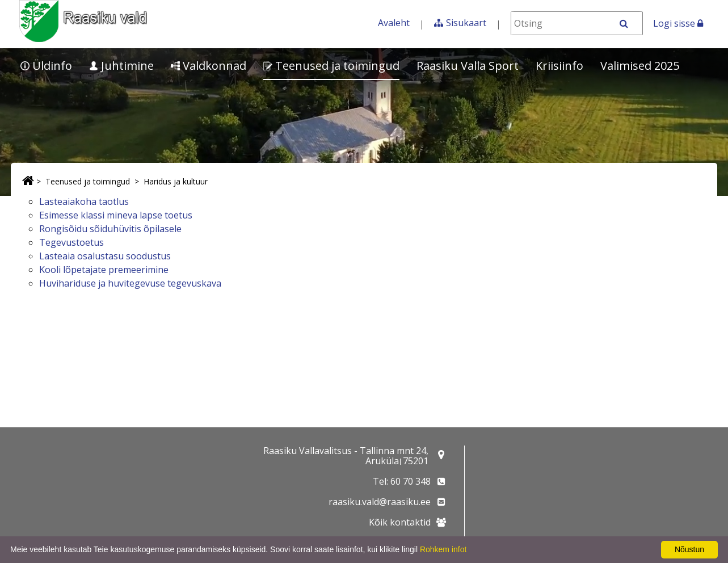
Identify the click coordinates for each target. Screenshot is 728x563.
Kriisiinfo (559, 66)
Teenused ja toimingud (331, 66)
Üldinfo (46, 66)
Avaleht (394, 23)
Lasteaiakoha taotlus (84, 201)
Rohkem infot (443, 549)
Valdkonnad (209, 66)
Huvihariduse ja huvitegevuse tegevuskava (130, 283)
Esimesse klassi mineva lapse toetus (116, 215)
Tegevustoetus (71, 242)
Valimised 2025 (640, 66)
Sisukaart (466, 23)
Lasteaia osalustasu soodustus (105, 256)
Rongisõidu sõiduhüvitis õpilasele (110, 229)
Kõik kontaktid (400, 522)
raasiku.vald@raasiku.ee (380, 502)
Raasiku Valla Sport (468, 66)
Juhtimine (121, 66)
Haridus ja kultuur (176, 181)
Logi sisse (678, 23)
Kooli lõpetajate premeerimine (104, 270)
